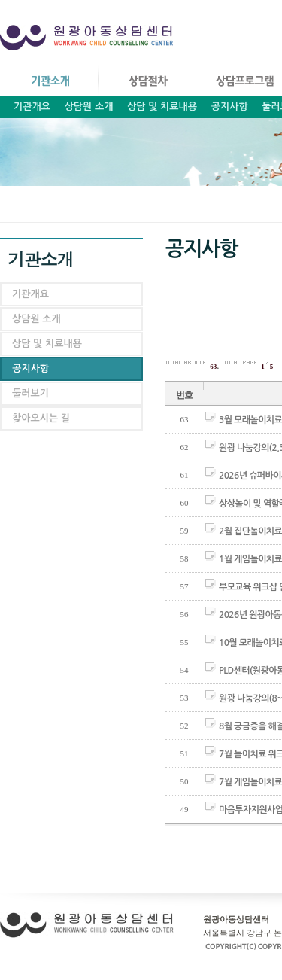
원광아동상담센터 (90, 41)
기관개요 (32, 107)
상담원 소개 (89, 107)
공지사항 (230, 107)
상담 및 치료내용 (162, 107)
